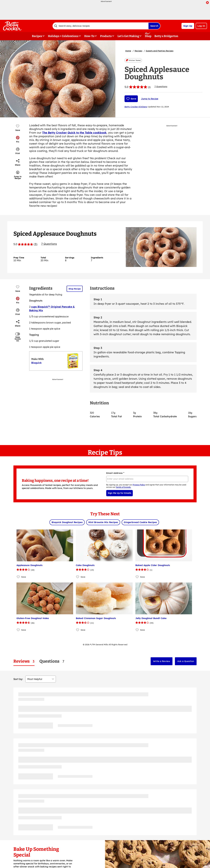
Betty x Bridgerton (166, 36)
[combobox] (100, 26)
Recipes (138, 51)
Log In (201, 26)
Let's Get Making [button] (128, 36)
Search (154, 26)
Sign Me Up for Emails (119, 493)
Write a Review (162, 661)
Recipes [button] (37, 36)
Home (128, 51)
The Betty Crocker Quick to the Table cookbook (74, 133)
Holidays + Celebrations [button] (63, 36)
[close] (207, 3)
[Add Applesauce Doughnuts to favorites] (18, 577)
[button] (18, 139)
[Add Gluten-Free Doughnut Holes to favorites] (18, 630)
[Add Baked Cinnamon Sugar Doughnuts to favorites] (78, 630)
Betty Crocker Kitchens (136, 107)
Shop (148, 36)
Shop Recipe (75, 289)
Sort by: (18, 679)
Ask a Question (186, 661)
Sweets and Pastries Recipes (160, 51)
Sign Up (188, 26)
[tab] (24, 661)
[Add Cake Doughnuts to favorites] (78, 577)
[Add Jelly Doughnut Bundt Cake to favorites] (137, 630)
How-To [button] (89, 36)
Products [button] (106, 36)
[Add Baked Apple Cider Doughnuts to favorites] (137, 577)
